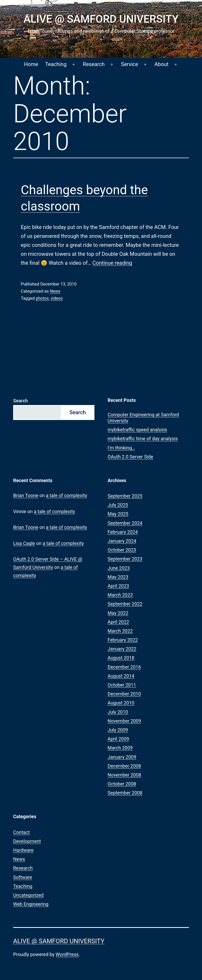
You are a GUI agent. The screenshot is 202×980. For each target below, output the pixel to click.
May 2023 (118, 577)
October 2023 (122, 550)
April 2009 (118, 739)
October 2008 (122, 784)
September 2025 (125, 496)
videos (57, 298)
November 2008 (124, 775)
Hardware (23, 850)
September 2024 (125, 523)
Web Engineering (31, 904)
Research (94, 64)
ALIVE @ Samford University (101, 19)
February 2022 (123, 640)
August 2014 (121, 676)
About (161, 64)
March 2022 (120, 631)
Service (130, 64)
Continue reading (112, 263)
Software (23, 877)
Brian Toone (26, 495)
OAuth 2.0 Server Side (130, 457)
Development (27, 841)
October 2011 (122, 685)
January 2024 (122, 541)
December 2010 (124, 694)
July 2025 (118, 505)
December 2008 (124, 766)
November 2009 (124, 721)
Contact (21, 832)
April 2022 (118, 622)
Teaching (56, 64)
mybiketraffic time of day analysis (143, 439)
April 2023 (118, 586)
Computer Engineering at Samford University (143, 418)
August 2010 (121, 703)
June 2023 (119, 568)
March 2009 (120, 748)
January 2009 (122, 757)
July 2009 (118, 730)
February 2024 (123, 532)
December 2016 (124, 667)
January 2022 (122, 649)
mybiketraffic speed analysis (137, 430)
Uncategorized (28, 895)
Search (21, 401)
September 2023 (125, 559)
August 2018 (121, 658)
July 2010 (118, 712)
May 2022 (118, 613)
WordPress (67, 954)
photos (42, 298)
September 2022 (125, 604)
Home (31, 64)
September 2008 (125, 793)
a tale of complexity (67, 495)
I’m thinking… (121, 448)
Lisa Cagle (24, 543)
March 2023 (120, 595)
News (55, 291)
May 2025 (118, 514)
